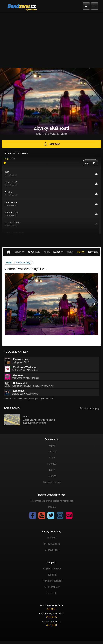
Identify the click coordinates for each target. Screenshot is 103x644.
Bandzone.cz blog (52, 482)
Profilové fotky (23, 263)
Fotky (81, 252)
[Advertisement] (52, 40)
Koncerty (52, 452)
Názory (58, 252)
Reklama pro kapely (89, 408)
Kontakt (52, 575)
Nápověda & (52, 569)
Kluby (52, 470)
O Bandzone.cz (52, 587)
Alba (46, 252)
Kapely (52, 445)
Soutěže (52, 476)
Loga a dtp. (52, 593)
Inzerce (52, 507)
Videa (70, 252)
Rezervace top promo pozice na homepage (52, 501)
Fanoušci (52, 464)
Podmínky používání (52, 581)
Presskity (52, 538)
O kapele (34, 252)
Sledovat (52, 144)
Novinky (19, 252)
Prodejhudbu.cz (52, 544)
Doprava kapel (52, 550)
